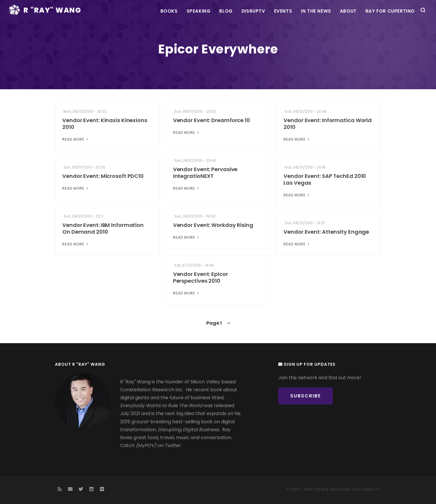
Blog (226, 11)
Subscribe (306, 396)
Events (283, 11)
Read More (76, 139)
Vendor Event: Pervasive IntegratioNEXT (205, 173)
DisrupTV (253, 11)
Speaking (199, 11)
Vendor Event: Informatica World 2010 (328, 124)
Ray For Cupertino (390, 11)
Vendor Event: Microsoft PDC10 (103, 176)
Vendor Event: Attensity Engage (326, 232)
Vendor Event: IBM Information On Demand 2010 (103, 228)
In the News (316, 11)
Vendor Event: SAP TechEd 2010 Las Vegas (325, 179)
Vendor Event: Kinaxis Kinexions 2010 (105, 124)
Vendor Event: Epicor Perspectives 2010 (201, 277)
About (348, 11)
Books (169, 11)
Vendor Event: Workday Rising (213, 225)
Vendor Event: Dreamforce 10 (212, 120)
